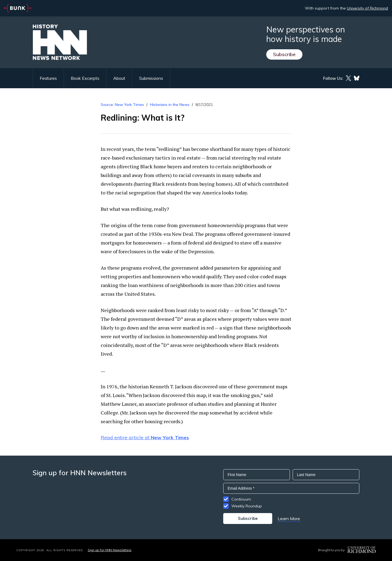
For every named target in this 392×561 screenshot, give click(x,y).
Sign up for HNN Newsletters (110, 550)
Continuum (241, 499)
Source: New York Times (122, 105)
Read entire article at (145, 437)
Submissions (151, 78)
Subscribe (284, 54)
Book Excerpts (85, 78)
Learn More (289, 519)
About (119, 78)
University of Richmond (367, 8)
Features (48, 78)
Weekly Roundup (247, 506)
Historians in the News (170, 105)
